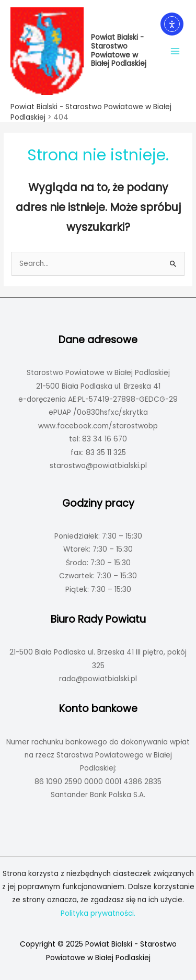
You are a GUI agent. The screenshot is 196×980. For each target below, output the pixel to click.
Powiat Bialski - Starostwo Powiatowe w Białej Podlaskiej (119, 50)
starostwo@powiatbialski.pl (98, 466)
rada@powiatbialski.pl (98, 679)
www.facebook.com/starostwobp (98, 426)
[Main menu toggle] (175, 51)
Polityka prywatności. (98, 913)
